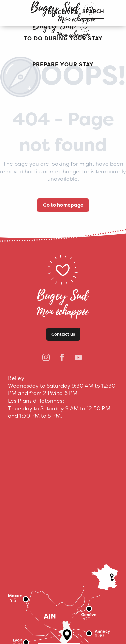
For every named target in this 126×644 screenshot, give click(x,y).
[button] (63, 39)
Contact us (63, 334)
